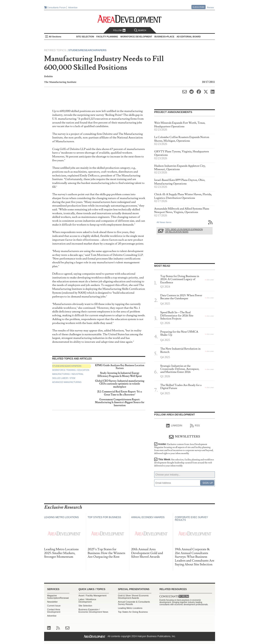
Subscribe (198, 7)
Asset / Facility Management (92, 596)
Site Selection (85, 606)
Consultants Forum (56, 7)
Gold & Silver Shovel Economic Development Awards (133, 597)
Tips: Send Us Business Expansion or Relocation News (184, 231)
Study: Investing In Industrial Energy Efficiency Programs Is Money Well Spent (120, 375)
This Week (184, 463)
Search (140, 30)
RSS (195, 426)
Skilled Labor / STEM (64, 378)
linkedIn (174, 426)
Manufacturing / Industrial (68, 374)
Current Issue (54, 606)
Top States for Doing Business (133, 612)
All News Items (164, 222)
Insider (184, 449)
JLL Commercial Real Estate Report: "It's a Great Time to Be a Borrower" (120, 393)
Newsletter (52, 602)
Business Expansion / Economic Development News (93, 611)
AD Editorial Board (189, 37)
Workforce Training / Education (71, 370)
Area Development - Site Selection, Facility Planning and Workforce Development (130, 19)
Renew (210, 7)
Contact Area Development (54, 611)
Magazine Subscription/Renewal (58, 597)
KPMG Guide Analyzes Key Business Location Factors (120, 367)
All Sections (55, 37)
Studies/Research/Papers (87, 50)
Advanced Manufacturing (67, 382)
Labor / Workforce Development (87, 601)
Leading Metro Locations (130, 608)
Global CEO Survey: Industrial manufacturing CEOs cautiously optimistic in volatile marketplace (120, 384)
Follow (119, 30)
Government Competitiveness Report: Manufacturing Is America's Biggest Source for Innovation (120, 403)
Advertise (73, 7)
